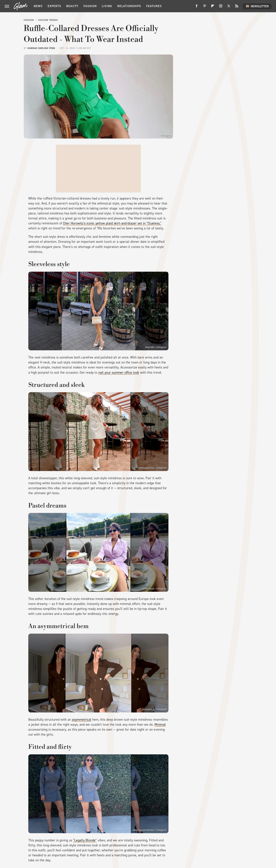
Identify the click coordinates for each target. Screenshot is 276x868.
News (38, 6)
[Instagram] (221, 7)
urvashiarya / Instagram (155, 589)
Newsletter (257, 6)
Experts (54, 6)
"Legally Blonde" (85, 840)
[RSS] (237, 7)
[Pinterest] (205, 7)
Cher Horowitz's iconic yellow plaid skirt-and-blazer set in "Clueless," (112, 223)
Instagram (166, 135)
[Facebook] (197, 7)
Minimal (160, 725)
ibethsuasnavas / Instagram (152, 468)
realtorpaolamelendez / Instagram (149, 830)
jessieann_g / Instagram (154, 709)
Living (107, 6)
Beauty (72, 6)
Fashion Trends (48, 20)
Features (154, 6)
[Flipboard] (213, 7)
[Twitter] (229, 7)
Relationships (129, 6)
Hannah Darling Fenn (41, 48)
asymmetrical (82, 720)
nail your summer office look (119, 372)
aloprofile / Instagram (156, 347)
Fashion (90, 6)
